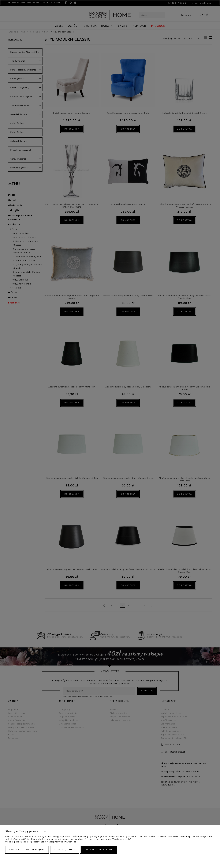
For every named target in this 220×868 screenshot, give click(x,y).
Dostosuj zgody (65, 850)
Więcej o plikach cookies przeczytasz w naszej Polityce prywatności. (41, 842)
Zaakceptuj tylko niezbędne (27, 850)
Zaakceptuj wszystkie (98, 850)
